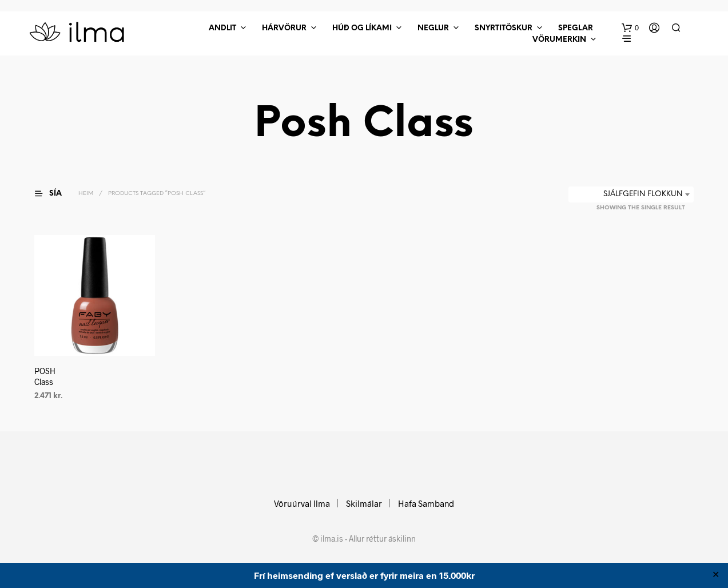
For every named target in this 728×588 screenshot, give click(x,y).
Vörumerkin (559, 40)
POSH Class (45, 377)
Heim (86, 194)
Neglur (433, 28)
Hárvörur (284, 28)
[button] (630, 28)
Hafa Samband (426, 503)
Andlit (222, 28)
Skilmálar (364, 503)
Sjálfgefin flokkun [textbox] (643, 194)
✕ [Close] (716, 575)
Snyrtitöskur (504, 28)
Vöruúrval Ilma (302, 503)
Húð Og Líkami (362, 28)
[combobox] (631, 194)
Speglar (576, 28)
